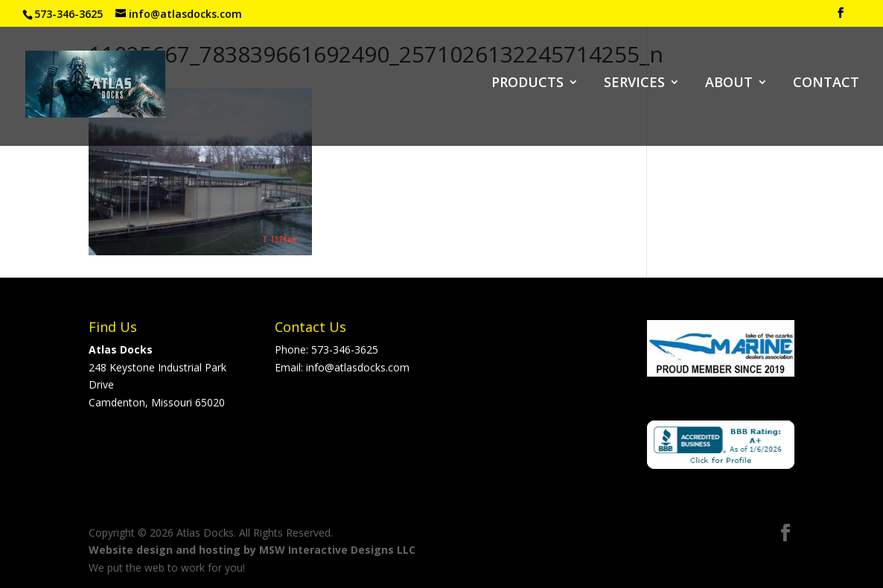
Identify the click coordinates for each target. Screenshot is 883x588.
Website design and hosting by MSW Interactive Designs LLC (252, 550)
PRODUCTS (527, 84)
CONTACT (826, 84)
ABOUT (729, 84)
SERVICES (634, 84)
